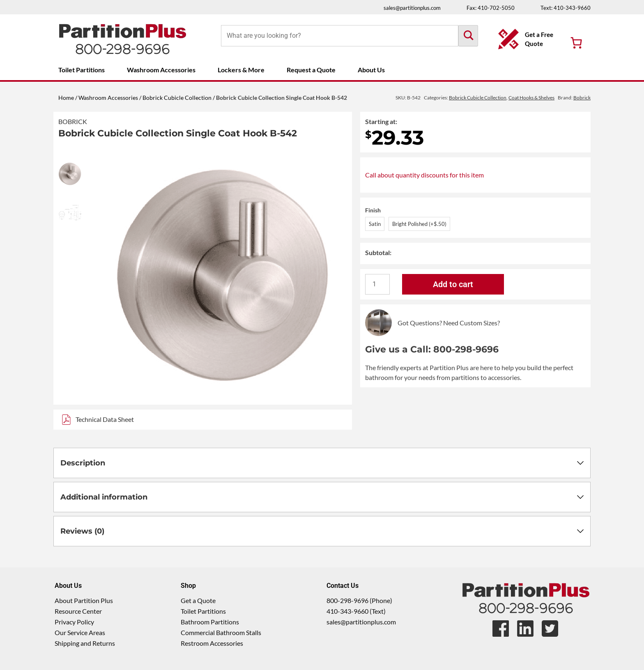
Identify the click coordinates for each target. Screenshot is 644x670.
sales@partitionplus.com (412, 8)
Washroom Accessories (161, 70)
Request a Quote (311, 70)
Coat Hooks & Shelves (531, 98)
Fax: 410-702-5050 (491, 8)
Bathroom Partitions (210, 622)
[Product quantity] (377, 284)
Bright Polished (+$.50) (419, 224)
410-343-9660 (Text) (356, 611)
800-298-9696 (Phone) (359, 600)
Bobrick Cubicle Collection (177, 98)
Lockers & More (241, 70)
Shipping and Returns (85, 643)
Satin (375, 224)
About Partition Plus (84, 600)
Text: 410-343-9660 (566, 8)
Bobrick (73, 121)
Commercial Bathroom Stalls (221, 632)
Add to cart (453, 284)
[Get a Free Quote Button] (528, 39)
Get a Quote (198, 600)
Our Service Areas (80, 632)
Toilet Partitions (82, 70)
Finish (373, 210)
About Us (371, 70)
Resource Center (78, 611)
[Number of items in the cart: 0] (576, 43)
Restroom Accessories (212, 643)
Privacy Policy (74, 622)
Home (66, 98)
